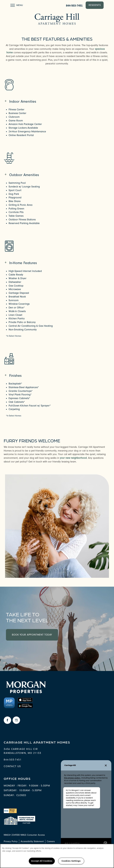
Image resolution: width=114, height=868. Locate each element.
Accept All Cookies (42, 861)
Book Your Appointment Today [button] (32, 635)
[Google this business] (16, 720)
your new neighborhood (73, 458)
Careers (51, 841)
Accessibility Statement (32, 841)
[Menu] (17, 5)
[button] (95, 5)
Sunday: (9, 795)
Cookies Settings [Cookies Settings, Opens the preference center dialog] (71, 861)
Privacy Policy (11, 841)
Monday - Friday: (16, 786)
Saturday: (11, 790)
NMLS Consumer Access (33, 835)
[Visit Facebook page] (7, 720)
